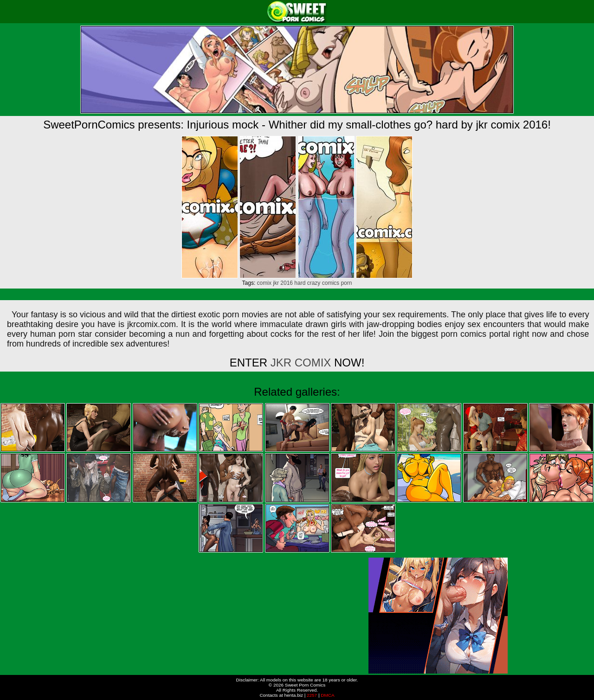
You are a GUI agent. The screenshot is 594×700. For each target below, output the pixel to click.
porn (346, 283)
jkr (276, 283)
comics (331, 283)
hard (300, 283)
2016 (287, 283)
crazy (314, 283)
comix (264, 283)
